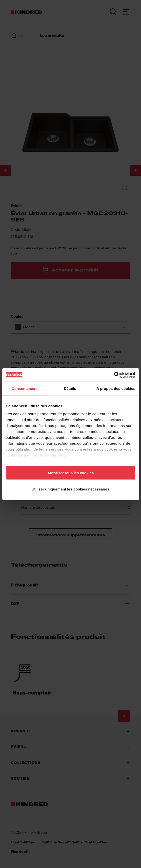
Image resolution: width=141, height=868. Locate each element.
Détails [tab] (70, 388)
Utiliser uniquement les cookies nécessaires (70, 489)
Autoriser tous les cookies (71, 473)
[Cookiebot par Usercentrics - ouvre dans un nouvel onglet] (114, 375)
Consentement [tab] (25, 388)
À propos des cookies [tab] (116, 388)
